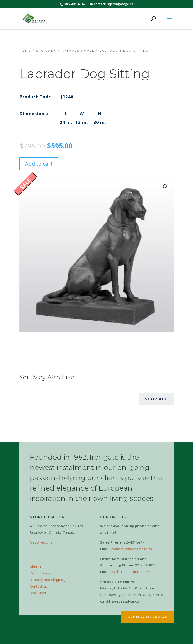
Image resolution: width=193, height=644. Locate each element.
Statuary (46, 51)
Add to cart (39, 164)
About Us (37, 567)
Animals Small (78, 51)
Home (25, 51)
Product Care (40, 573)
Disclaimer (38, 593)
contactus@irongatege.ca (132, 549)
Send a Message (147, 617)
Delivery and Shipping (47, 580)
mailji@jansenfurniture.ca (132, 572)
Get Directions (41, 542)
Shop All (156, 399)
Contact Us (38, 586)
